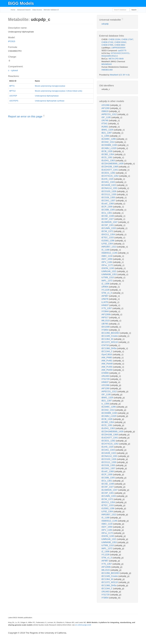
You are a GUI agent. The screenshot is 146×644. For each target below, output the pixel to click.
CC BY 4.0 (124, 75)
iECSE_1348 (108, 216)
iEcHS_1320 (108, 179)
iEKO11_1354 (109, 234)
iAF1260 (106, 108)
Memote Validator (51, 10)
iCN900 (105, 373)
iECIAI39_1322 (109, 185)
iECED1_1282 (109, 173)
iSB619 (105, 111)
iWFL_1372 (107, 281)
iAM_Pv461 (107, 361)
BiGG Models (21, 3)
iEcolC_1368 (108, 204)
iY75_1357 (107, 308)
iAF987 (105, 296)
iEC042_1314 (108, 142)
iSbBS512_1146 (110, 253)
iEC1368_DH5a (109, 348)
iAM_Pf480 (107, 358)
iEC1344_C (107, 351)
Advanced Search (24, 10)
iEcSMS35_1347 (110, 222)
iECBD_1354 (108, 154)
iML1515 (106, 321)
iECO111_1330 (109, 194)
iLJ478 (105, 302)
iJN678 (105, 299)
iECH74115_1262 (110, 176)
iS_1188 (106, 250)
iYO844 (105, 311)
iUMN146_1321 (109, 271)
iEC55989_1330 (110, 145)
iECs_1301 (107, 213)
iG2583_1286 (108, 241)
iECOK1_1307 (109, 201)
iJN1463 (106, 376)
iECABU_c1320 (109, 148)
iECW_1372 (108, 231)
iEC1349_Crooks (110, 336)
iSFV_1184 (107, 262)
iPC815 (12, 41)
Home (13, 10)
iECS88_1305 (108, 210)
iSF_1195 (106, 117)
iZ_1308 (106, 284)
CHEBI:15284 (114, 39)
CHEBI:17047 (127, 39)
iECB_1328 (107, 151)
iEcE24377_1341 (110, 170)
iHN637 (105, 305)
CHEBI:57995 (107, 45)
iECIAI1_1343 (108, 182)
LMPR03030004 (118, 48)
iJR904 (105, 287)
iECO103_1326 (109, 191)
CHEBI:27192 (107, 42)
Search (134, 10)
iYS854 (105, 330)
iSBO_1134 (107, 256)
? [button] (44, 116)
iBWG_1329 (108, 130)
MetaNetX (114, 75)
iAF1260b (106, 314)
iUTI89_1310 (108, 277)
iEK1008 (106, 327)
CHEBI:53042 (120, 42)
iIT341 (105, 123)
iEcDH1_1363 (108, 160)
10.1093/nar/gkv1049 (83, 625)
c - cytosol (13, 70)
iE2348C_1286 (109, 139)
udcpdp (105, 24)
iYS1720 (106, 379)
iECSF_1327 (108, 219)
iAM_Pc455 (107, 367)
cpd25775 (122, 51)
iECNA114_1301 (110, 188)
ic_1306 (106, 136)
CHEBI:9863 (120, 45)
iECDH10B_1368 (110, 167)
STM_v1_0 (107, 293)
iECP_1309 (107, 207)
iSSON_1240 (108, 268)
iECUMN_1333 (109, 228)
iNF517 (105, 317)
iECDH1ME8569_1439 (113, 164)
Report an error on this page (26, 116)
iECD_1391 (107, 157)
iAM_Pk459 (107, 370)
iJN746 (105, 120)
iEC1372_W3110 (110, 342)
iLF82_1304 (108, 244)
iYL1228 (106, 290)
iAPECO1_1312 (109, 114)
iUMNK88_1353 (109, 274)
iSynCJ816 (107, 354)
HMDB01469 (107, 70)
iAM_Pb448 (107, 364)
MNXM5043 (107, 64)
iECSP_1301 (108, 225)
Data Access (37, 10)
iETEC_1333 (108, 237)
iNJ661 (105, 127)
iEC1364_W (108, 339)
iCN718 (105, 345)
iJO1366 (106, 105)
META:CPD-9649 (116, 59)
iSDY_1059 (107, 259)
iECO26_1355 (109, 197)
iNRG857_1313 (109, 247)
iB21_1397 (107, 133)
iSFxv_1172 (108, 265)
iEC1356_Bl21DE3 (111, 333)
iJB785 (105, 324)
